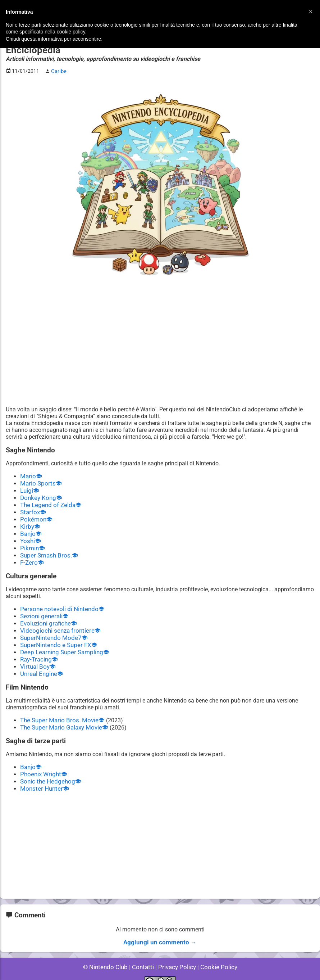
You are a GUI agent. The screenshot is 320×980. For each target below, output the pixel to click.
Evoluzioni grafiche (44, 617)
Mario (28, 475)
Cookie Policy (215, 955)
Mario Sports (37, 482)
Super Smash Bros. (44, 550)
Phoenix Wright (40, 764)
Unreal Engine (38, 665)
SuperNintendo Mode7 (49, 631)
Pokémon (32, 516)
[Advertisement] (160, 349)
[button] (311, 12)
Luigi (26, 489)
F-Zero (28, 557)
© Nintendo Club (108, 955)
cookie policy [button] (71, 32)
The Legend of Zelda (46, 503)
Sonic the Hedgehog (46, 771)
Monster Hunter (40, 778)
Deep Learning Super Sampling (59, 644)
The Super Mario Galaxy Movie (59, 718)
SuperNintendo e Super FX (54, 638)
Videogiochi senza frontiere (55, 624)
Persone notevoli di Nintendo (57, 603)
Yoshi (27, 537)
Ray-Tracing (35, 651)
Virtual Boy (34, 658)
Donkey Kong (37, 496)
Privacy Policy (176, 955)
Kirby (27, 523)
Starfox (29, 509)
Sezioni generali (40, 610)
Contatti (144, 955)
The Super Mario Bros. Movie (57, 711)
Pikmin (29, 544)
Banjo (27, 530)
